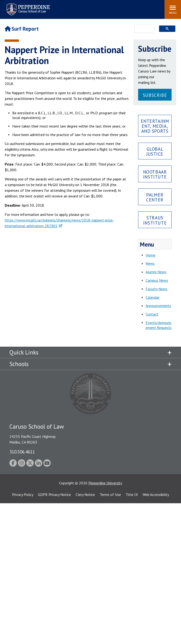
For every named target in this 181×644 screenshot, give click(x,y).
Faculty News (156, 289)
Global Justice (155, 151)
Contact (152, 314)
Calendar (153, 297)
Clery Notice (85, 495)
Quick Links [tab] (24, 352)
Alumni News (156, 272)
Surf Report (22, 29)
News (150, 263)
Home (150, 255)
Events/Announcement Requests (159, 325)
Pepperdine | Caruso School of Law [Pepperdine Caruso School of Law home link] (27, 6)
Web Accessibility (156, 495)
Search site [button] (97, 7)
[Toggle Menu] (173, 9)
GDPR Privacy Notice (54, 495)
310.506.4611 (22, 452)
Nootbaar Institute (155, 174)
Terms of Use (110, 495)
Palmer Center (155, 197)
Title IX (132, 495)
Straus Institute (155, 220)
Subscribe (155, 95)
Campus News (157, 280)
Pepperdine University (105, 483)
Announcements (158, 306)
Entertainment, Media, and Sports (155, 126)
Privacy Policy (23, 495)
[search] (143, 29)
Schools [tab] (19, 364)
